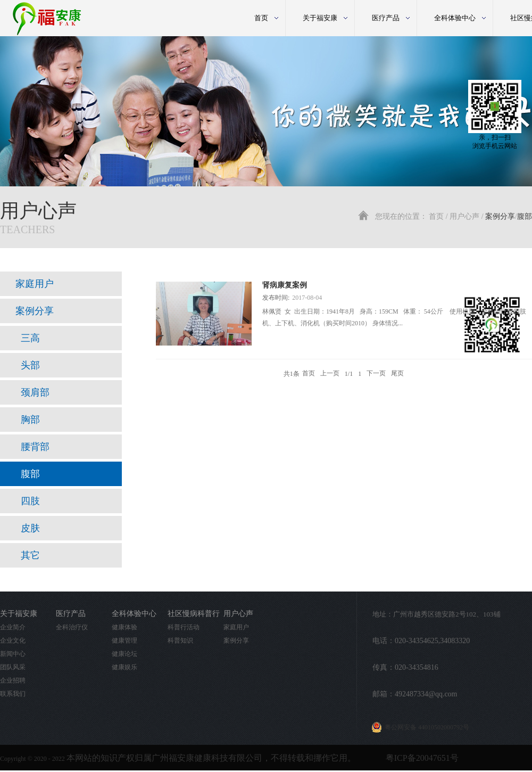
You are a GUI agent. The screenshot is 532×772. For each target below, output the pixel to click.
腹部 (525, 216)
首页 (261, 18)
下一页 (376, 374)
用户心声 (464, 216)
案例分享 (500, 216)
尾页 (397, 374)
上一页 (330, 374)
